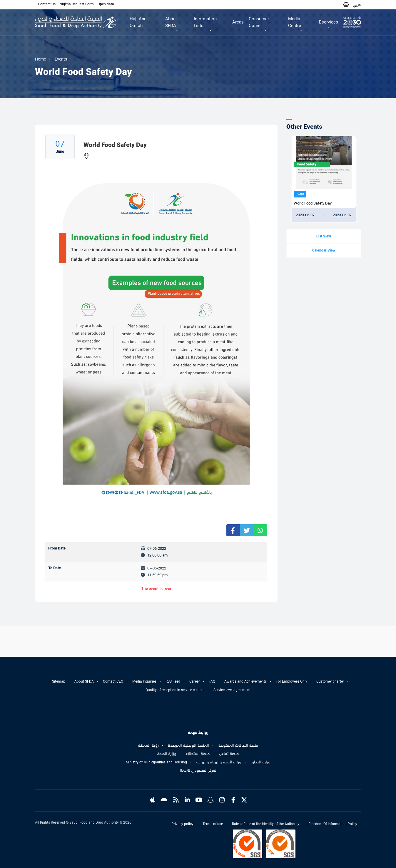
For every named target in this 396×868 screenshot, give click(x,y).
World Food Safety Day (313, 203)
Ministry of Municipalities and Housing (156, 762)
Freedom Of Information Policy (333, 824)
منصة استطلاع (198, 754)
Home (40, 59)
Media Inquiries (144, 681)
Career (194, 681)
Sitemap (59, 681)
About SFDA (84, 681)
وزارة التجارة (260, 762)
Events (61, 59)
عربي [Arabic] (357, 4)
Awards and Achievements (245, 681)
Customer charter (330, 681)
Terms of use (213, 824)
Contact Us (47, 4)
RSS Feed (173, 681)
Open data (106, 4)
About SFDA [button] (171, 22)
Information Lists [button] (205, 22)
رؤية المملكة (148, 745)
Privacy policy (182, 824)
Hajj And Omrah (138, 22)
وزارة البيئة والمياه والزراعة (219, 762)
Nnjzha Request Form (77, 4)
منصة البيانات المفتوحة (238, 745)
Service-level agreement (232, 690)
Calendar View (324, 250)
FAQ (212, 681)
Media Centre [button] (295, 22)
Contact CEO (113, 681)
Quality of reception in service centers (175, 690)
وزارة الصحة (167, 754)
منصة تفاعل (229, 754)
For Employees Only (291, 681)
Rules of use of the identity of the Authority (266, 824)
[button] (346, 5)
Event (300, 194)
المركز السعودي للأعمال (198, 770)
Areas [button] (238, 22)
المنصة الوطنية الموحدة (188, 745)
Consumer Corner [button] (259, 22)
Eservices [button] (329, 22)
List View (324, 236)
